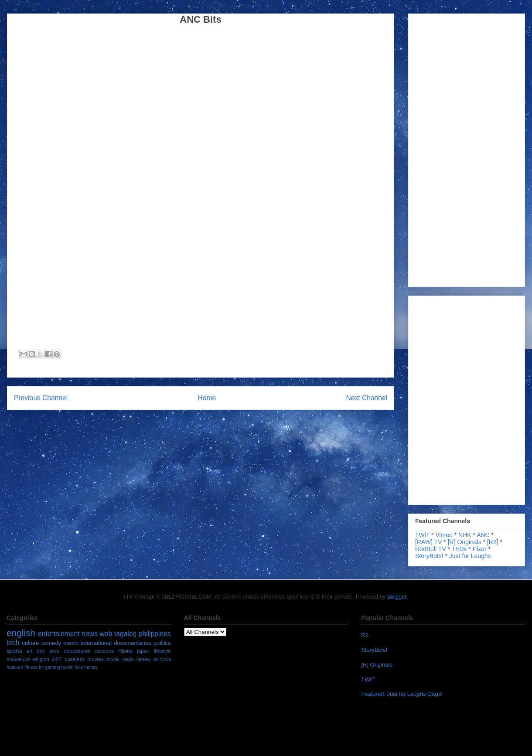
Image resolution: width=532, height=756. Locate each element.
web (106, 634)
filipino (125, 651)
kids (79, 667)
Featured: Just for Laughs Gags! (402, 694)
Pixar (480, 549)
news (89, 634)
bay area (48, 651)
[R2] (493, 542)
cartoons (104, 651)
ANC (483, 535)
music (113, 659)
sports (14, 651)
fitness (31, 667)
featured (15, 667)
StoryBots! (429, 556)
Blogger (397, 597)
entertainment (59, 634)
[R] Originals (465, 542)
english (21, 633)
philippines (155, 634)
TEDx (459, 549)
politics (162, 643)
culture (30, 643)
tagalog (125, 634)
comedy (51, 643)
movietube (18, 659)
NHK (465, 535)
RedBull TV (431, 549)
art (30, 651)
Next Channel (367, 398)
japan (143, 651)
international (96, 643)
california (162, 659)
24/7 (57, 659)
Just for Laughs (470, 556)
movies (95, 659)
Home (207, 398)
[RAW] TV (428, 542)
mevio (71, 643)
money (91, 667)
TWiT (422, 535)
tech (13, 642)
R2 (365, 635)
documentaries (132, 643)
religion (41, 659)
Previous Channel (41, 398)
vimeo (143, 659)
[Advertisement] (448, 148)
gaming (52, 667)
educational (77, 651)
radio (128, 659)
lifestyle (162, 651)
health (67, 667)
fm (41, 667)
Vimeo (444, 535)
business (75, 659)
